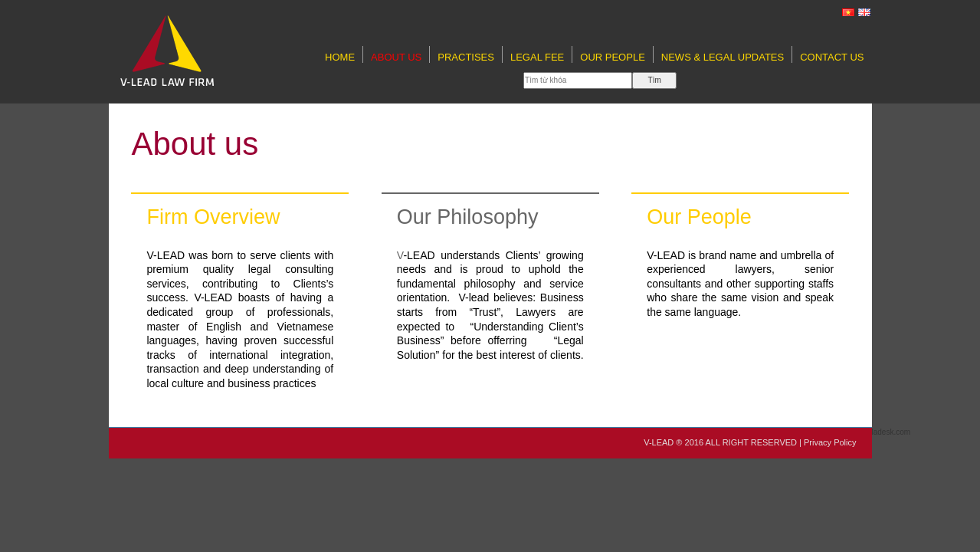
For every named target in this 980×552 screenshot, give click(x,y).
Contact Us (832, 57)
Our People (613, 57)
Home (340, 57)
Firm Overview (213, 217)
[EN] (865, 12)
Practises (466, 57)
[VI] (849, 12)
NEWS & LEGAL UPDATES (723, 57)
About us (396, 57)
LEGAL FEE (537, 57)
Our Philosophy (468, 217)
